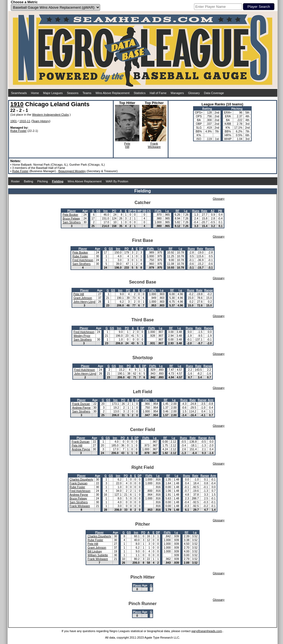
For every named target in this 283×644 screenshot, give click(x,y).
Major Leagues (53, 93)
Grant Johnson (83, 298)
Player (72, 211)
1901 (14, 121)
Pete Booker (70, 215)
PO (114, 211)
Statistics (140, 93)
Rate (204, 211)
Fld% (158, 211)
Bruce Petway (71, 218)
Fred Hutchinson (83, 260)
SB (144, 211)
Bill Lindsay (95, 551)
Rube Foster (18, 131)
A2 (212, 211)
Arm (210, 400)
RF (177, 211)
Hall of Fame (158, 93)
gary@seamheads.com (207, 631)
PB (135, 211)
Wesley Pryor (82, 336)
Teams (87, 93)
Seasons (73, 93)
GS (98, 211)
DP (130, 211)
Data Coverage (214, 93)
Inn (106, 211)
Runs (196, 211)
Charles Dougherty (82, 479)
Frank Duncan (81, 404)
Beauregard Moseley (72, 171)
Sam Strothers (72, 222)
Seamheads (19, 93)
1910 (17, 104)
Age (85, 211)
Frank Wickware (80, 506)
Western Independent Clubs (50, 115)
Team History (41, 121)
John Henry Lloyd (85, 302)
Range (210, 249)
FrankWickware (154, 145)
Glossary (194, 93)
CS (149, 211)
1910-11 (25, 121)
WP (139, 211)
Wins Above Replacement (113, 93)
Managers (177, 93)
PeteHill (127, 145)
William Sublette (98, 555)
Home (35, 93)
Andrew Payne (81, 408)
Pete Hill (79, 294)
